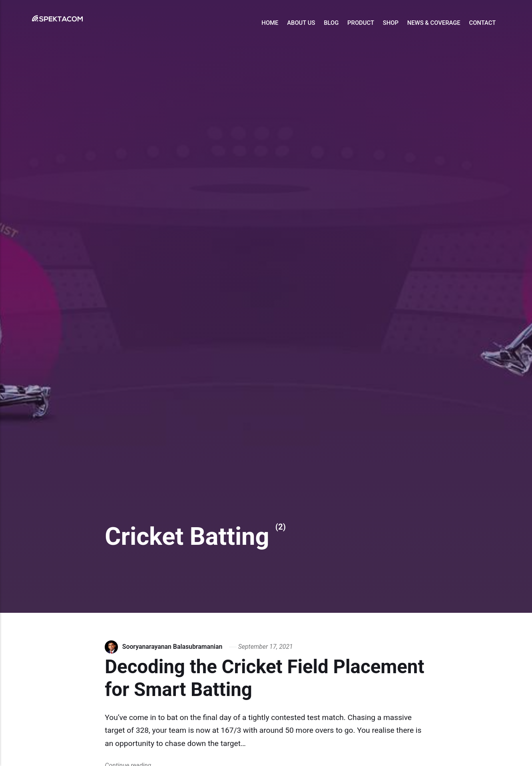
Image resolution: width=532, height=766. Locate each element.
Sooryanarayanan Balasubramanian (172, 647)
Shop (391, 23)
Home (270, 23)
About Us (301, 23)
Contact (482, 23)
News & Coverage (434, 23)
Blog (331, 23)
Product (361, 23)
